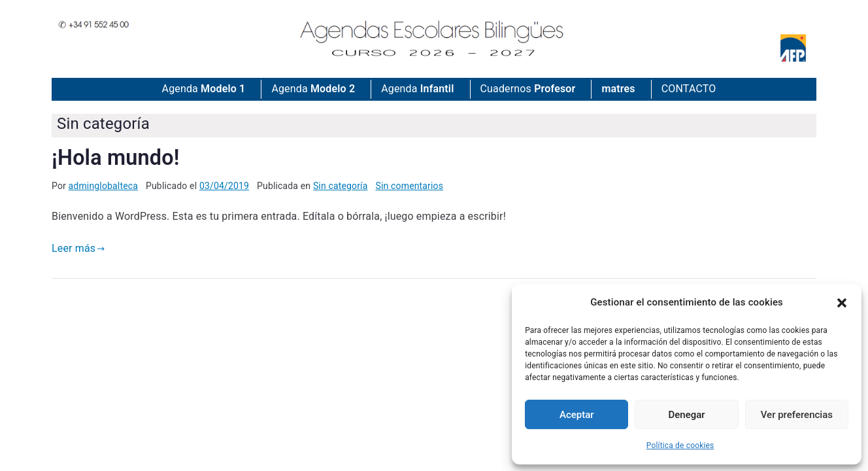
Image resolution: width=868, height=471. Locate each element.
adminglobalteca (103, 186)
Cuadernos (528, 89)
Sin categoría (341, 186)
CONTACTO (689, 89)
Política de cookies (680, 445)
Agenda (204, 89)
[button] (842, 303)
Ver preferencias (797, 415)
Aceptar (577, 415)
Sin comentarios (410, 186)
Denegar (687, 415)
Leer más (78, 248)
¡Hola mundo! (115, 158)
